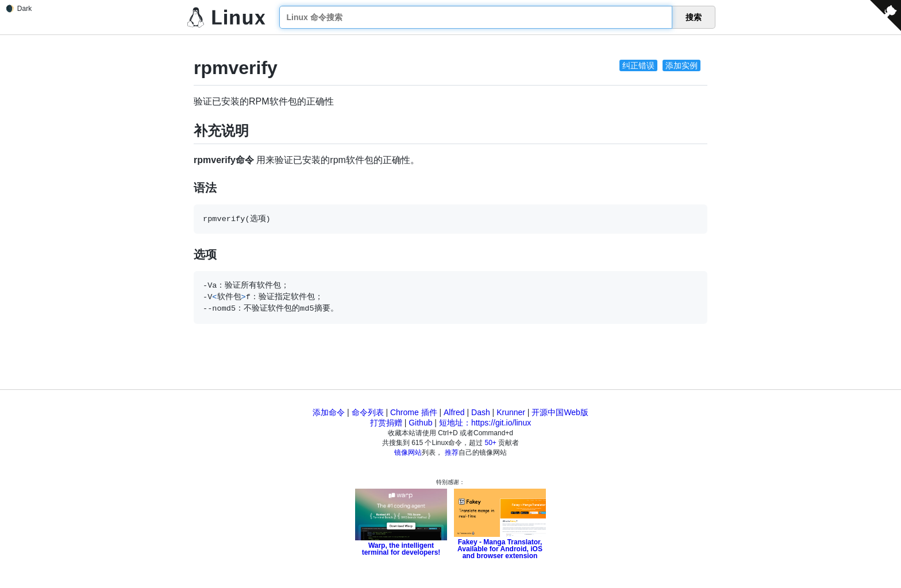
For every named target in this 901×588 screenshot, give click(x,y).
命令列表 (368, 412)
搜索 (694, 17)
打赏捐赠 (386, 423)
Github (420, 423)
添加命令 (329, 412)
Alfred (454, 412)
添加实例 (681, 65)
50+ (491, 443)
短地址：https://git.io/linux (485, 423)
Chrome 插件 (414, 412)
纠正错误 (638, 65)
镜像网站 (408, 452)
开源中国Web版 (560, 412)
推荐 (452, 452)
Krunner (511, 412)
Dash (481, 412)
